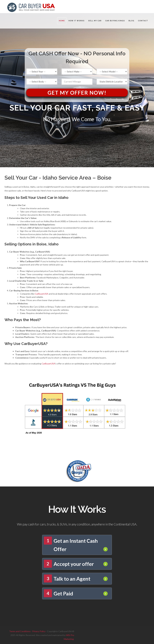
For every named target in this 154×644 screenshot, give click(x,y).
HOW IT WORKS (76, 21)
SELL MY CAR (95, 21)
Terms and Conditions (20, 631)
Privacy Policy (39, 631)
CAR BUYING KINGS (115, 21)
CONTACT (143, 21)
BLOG (131, 21)
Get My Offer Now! (77, 93)
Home (62, 21)
